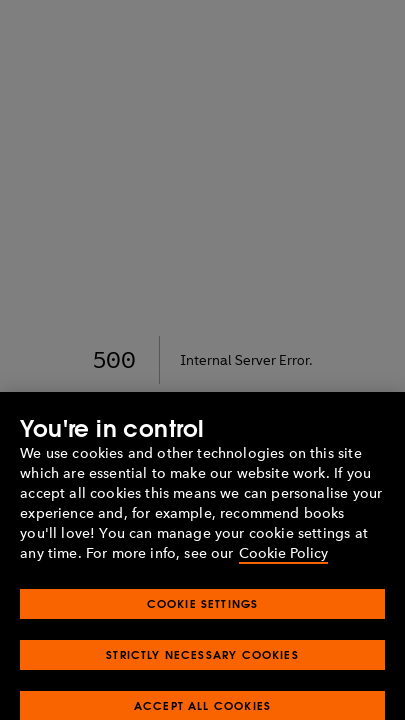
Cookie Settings (203, 613)
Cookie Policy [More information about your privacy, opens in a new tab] (283, 563)
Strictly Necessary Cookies (202, 664)
